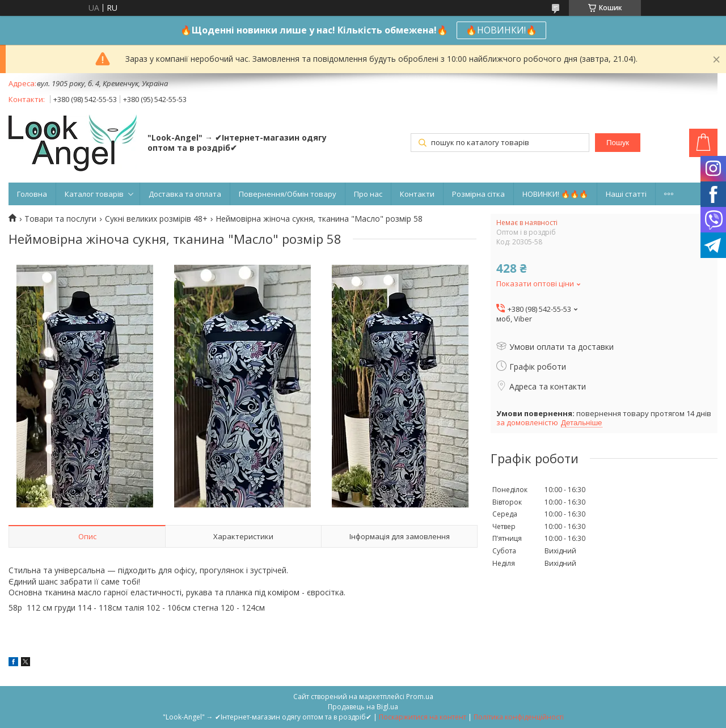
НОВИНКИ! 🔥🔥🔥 (555, 194)
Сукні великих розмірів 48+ (156, 219)
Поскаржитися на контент (423, 717)
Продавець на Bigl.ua (363, 707)
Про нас (368, 194)
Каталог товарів (94, 194)
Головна (32, 194)
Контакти (417, 194)
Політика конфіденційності (519, 717)
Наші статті (626, 194)
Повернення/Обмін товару (288, 194)
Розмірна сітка (478, 194)
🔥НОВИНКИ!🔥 (501, 30)
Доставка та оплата (185, 194)
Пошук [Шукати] (618, 143)
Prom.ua (420, 697)
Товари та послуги (60, 219)
